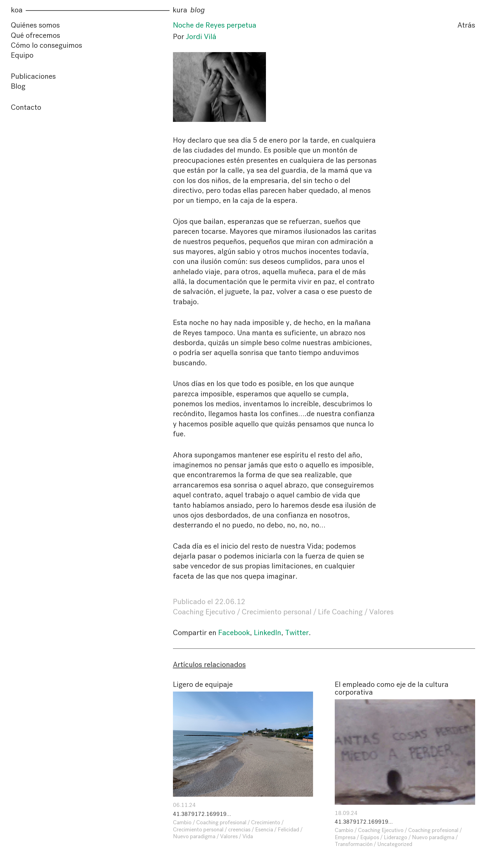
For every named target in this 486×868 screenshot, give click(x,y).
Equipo (22, 55)
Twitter (297, 633)
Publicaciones (33, 76)
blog (198, 10)
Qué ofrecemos (35, 35)
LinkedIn (267, 633)
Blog (18, 86)
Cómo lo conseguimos (46, 45)
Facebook (234, 633)
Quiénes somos (35, 25)
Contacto (26, 107)
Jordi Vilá (201, 37)
